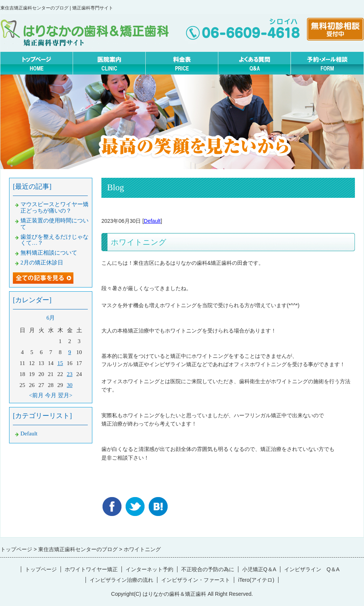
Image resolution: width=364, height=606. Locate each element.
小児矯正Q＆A (259, 569)
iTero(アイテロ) (256, 580)
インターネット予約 (149, 569)
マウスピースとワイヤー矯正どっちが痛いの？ (54, 207)
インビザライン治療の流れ (121, 580)
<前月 (36, 395)
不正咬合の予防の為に (208, 569)
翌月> (65, 395)
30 (70, 385)
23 (70, 374)
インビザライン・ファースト (196, 580)
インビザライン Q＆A (312, 569)
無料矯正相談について (49, 253)
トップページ (41, 569)
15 (60, 363)
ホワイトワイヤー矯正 (91, 569)
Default (152, 221)
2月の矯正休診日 (42, 263)
